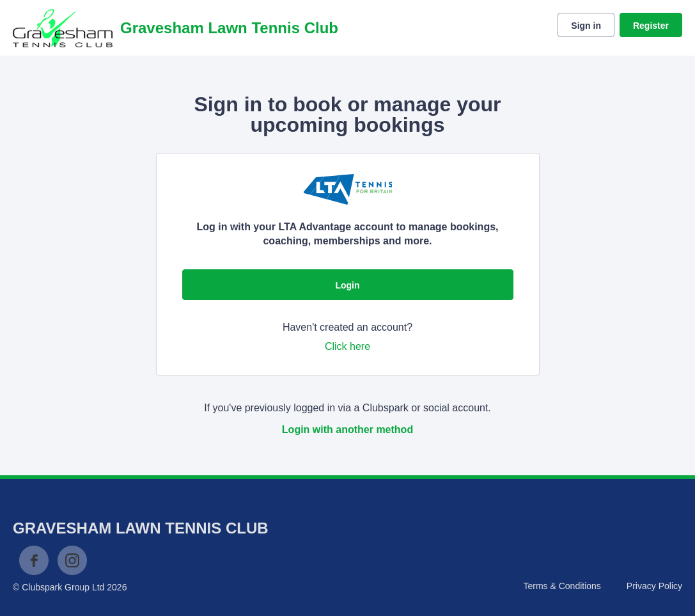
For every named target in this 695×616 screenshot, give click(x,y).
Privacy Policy (654, 586)
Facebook (34, 560)
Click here (347, 346)
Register (651, 26)
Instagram (72, 560)
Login (347, 285)
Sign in (586, 26)
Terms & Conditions (562, 586)
